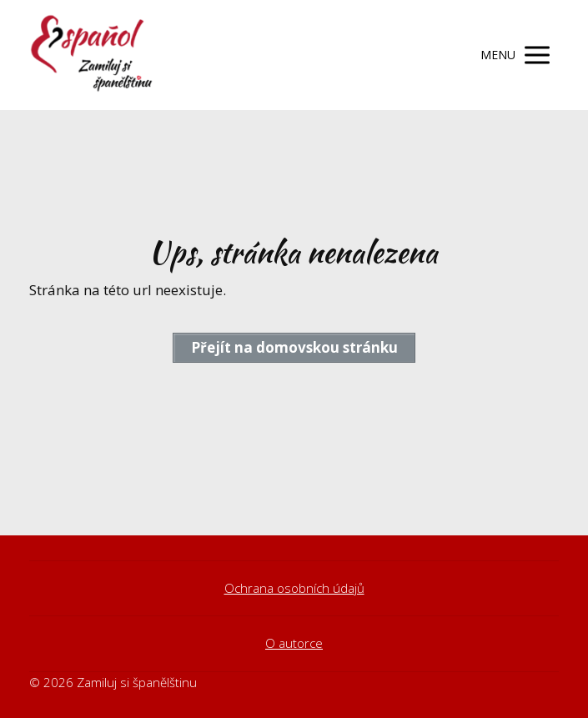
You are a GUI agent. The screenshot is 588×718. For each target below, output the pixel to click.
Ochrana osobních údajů (294, 588)
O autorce (294, 643)
